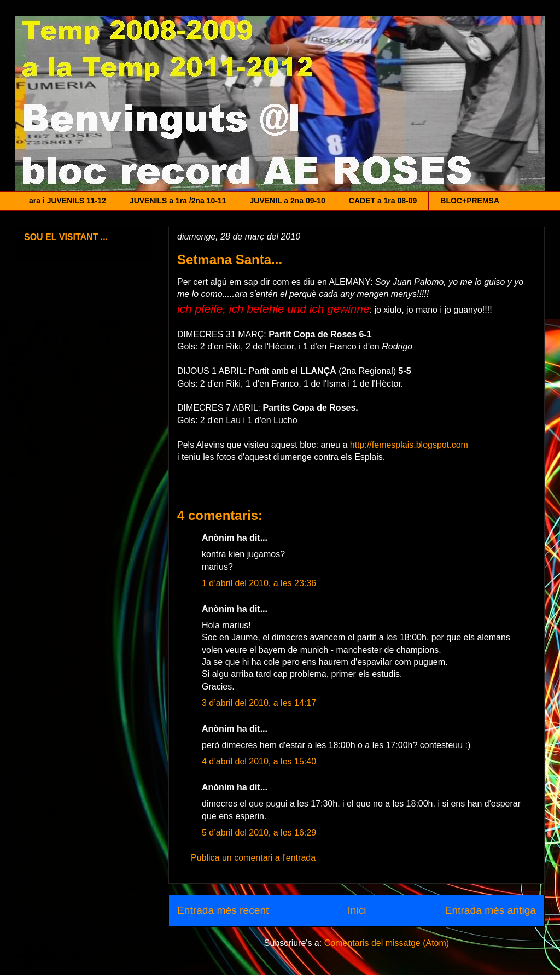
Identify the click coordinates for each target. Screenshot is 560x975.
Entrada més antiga (491, 910)
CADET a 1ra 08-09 (383, 201)
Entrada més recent (223, 910)
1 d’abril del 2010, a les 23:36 (259, 583)
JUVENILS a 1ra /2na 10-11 (178, 201)
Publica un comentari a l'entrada (253, 858)
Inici (357, 910)
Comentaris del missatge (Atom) (387, 943)
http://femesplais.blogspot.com (409, 445)
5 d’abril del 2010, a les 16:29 (259, 833)
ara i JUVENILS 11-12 (68, 201)
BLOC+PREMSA (470, 201)
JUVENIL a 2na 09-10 (288, 201)
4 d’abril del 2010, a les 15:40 (259, 761)
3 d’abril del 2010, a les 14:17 (259, 703)
